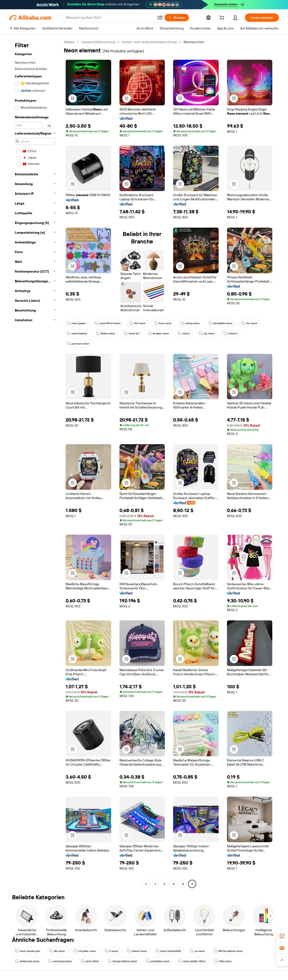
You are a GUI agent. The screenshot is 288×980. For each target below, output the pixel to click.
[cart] (223, 18)
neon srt (132, 333)
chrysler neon (85, 951)
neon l (184, 333)
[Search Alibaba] (110, 18)
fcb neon (137, 323)
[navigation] (35, 463)
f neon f (230, 333)
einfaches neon (27, 961)
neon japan (76, 323)
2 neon (111, 951)
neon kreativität (168, 951)
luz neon (207, 333)
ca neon (197, 951)
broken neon (159, 333)
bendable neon (220, 323)
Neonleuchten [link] (194, 42)
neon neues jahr (28, 951)
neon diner (90, 961)
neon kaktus (77, 333)
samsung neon (60, 961)
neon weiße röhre (192, 961)
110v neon (223, 961)
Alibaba (69, 42)
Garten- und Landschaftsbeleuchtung (149, 42)
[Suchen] (177, 18)
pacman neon (78, 344)
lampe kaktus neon (123, 961)
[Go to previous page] (146, 884)
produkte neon (158, 961)
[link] (282, 936)
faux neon (163, 323)
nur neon (249, 323)
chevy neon (190, 323)
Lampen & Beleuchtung (98, 42)
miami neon (137, 951)
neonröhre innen (108, 323)
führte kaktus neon (228, 951)
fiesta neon (106, 333)
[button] (160, 18)
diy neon (57, 951)
